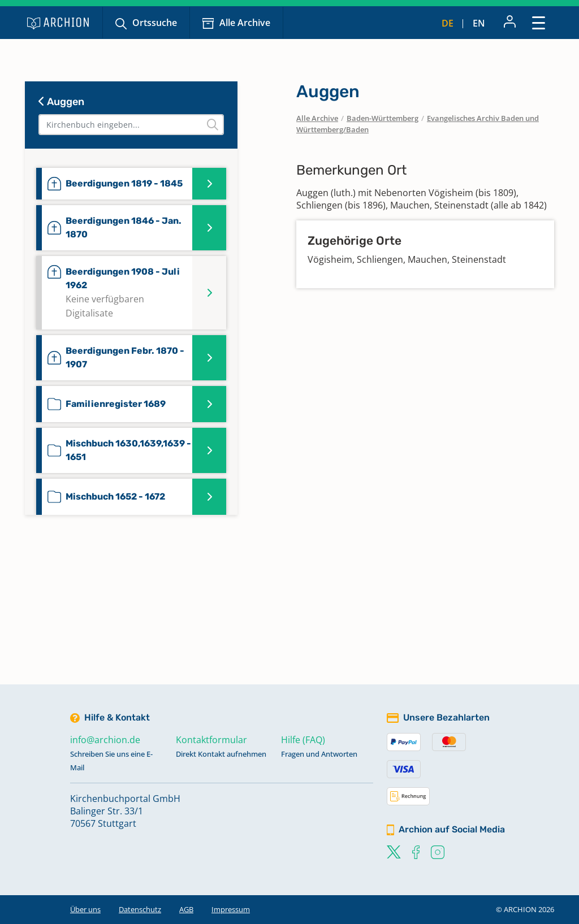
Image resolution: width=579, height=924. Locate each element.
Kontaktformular (211, 740)
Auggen (61, 102)
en (479, 23)
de (448, 23)
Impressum (231, 909)
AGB (186, 909)
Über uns (85, 909)
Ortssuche (155, 23)
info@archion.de (105, 740)
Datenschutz (140, 909)
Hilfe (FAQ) (303, 740)
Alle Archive (245, 23)
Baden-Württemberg (383, 118)
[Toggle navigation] (539, 22)
